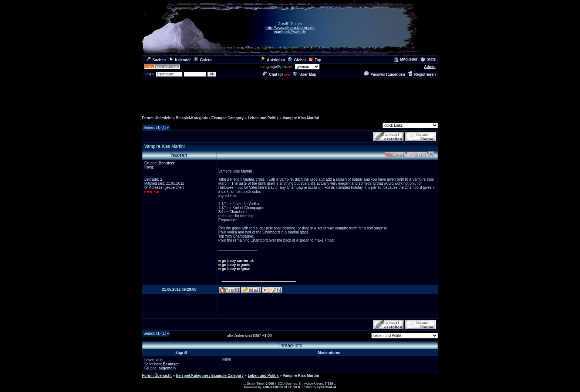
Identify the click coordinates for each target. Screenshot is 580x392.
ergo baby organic (234, 265)
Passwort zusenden (385, 74)
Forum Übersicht (157, 118)
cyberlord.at (327, 387)
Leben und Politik (263, 118)
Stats (428, 59)
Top (315, 60)
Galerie (203, 60)
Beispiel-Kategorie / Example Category (210, 118)
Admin (430, 67)
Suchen (156, 60)
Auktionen (272, 60)
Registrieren (422, 74)
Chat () (273, 74)
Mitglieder (406, 59)
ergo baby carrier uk (236, 261)
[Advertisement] (290, 95)
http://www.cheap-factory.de (290, 28)
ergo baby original (234, 269)
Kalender (180, 60)
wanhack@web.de (290, 32)
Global (297, 60)
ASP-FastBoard (274, 387)
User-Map (305, 74)
